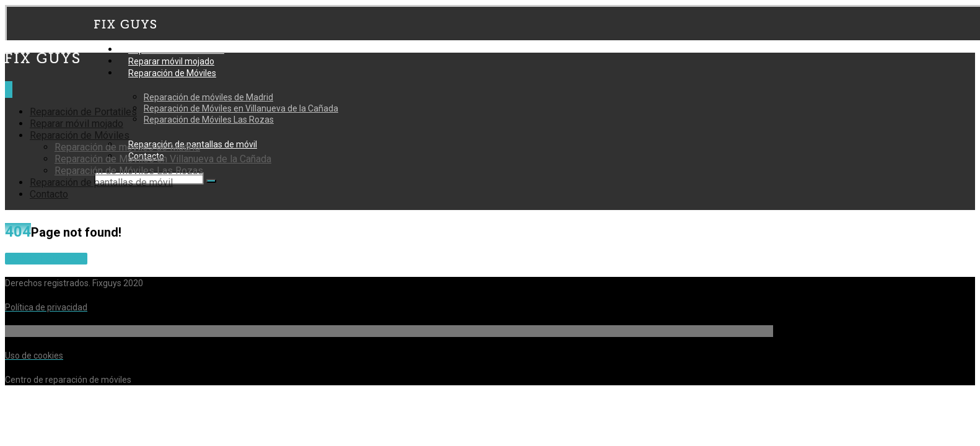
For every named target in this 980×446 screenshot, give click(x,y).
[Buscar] (211, 181)
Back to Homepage (46, 259)
